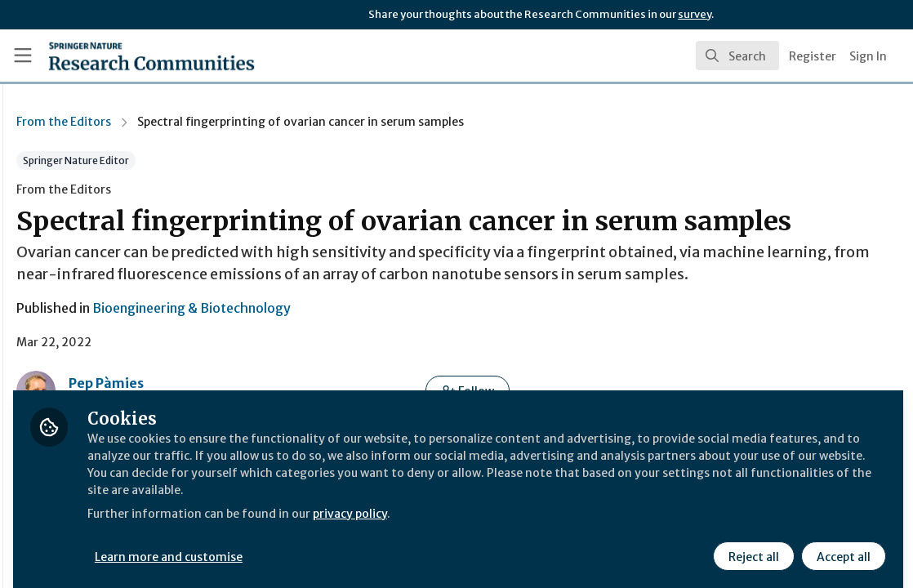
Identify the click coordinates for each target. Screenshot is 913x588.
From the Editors (269, 122)
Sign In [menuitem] (868, 56)
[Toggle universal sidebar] (23, 56)
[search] (737, 56)
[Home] (125, 56)
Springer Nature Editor (282, 160)
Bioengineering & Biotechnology (397, 363)
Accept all (841, 545)
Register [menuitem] (813, 56)
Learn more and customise (376, 545)
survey (695, 14)
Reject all (751, 545)
